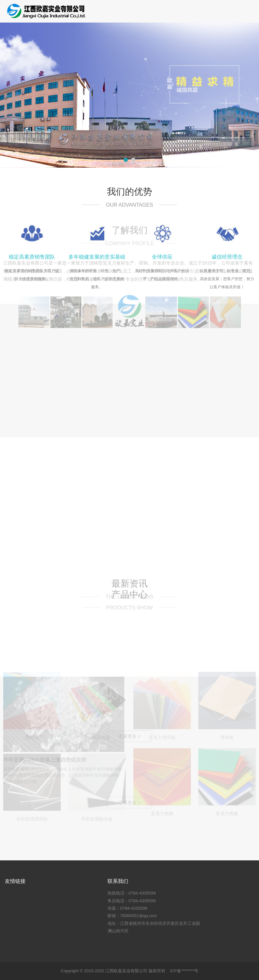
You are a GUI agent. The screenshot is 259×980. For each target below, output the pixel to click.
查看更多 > (129, 884)
